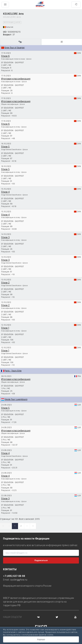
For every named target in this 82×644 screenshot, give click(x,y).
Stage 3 (5, 238)
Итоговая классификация (16, 79)
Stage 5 (5, 147)
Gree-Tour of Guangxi (15, 48)
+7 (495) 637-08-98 (14, 576)
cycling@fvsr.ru (19, 580)
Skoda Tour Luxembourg (16, 400)
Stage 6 (5, 56)
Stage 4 (5, 192)
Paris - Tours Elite (13, 371)
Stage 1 (5, 328)
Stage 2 (5, 283)
